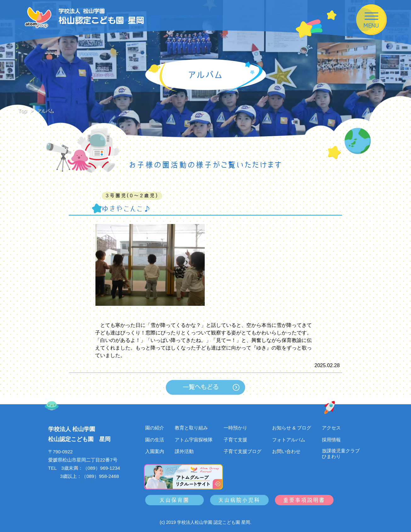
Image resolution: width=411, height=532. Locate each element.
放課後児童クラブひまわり (341, 454)
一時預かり (235, 428)
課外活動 (184, 451)
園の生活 (155, 440)
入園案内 (155, 451)
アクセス (331, 428)
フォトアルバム (289, 440)
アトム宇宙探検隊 (194, 440)
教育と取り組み (191, 428)
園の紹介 (155, 428)
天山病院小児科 (239, 500)
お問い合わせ (286, 451)
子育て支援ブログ (243, 451)
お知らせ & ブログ (291, 428)
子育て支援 (235, 440)
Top (23, 111)
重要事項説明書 (304, 500)
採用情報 (331, 440)
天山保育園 (174, 500)
